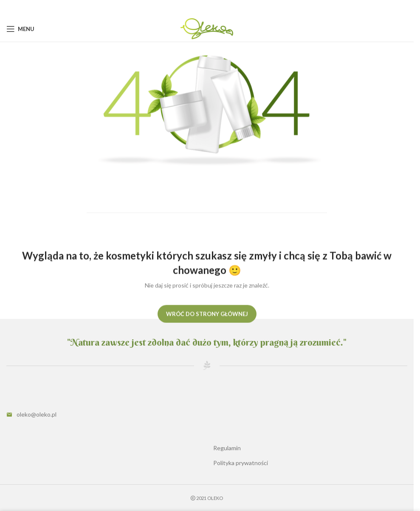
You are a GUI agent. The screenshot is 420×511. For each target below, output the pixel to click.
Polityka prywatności (241, 463)
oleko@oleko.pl (37, 414)
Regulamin (227, 448)
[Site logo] (207, 28)
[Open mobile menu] (20, 29)
